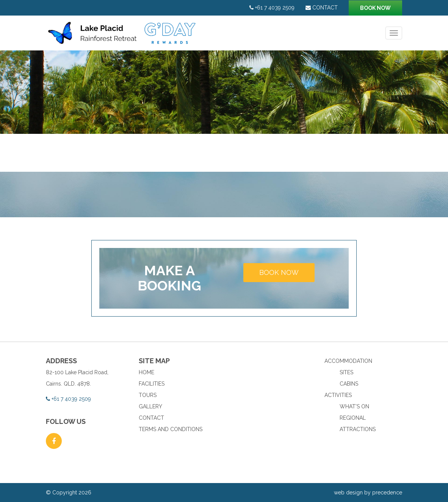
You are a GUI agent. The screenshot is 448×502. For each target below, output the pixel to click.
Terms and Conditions (171, 429)
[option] (224, 92)
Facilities (152, 384)
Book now (375, 8)
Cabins (349, 384)
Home (146, 372)
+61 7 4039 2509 (272, 8)
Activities (338, 395)
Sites (346, 372)
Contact (322, 8)
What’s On (354, 406)
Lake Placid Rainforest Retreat (123, 37)
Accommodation (348, 361)
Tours (148, 395)
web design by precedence (368, 493)
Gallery (150, 406)
